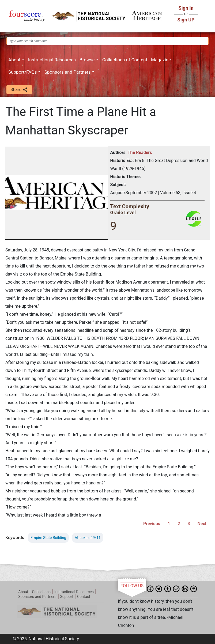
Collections (41, 592)
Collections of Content (125, 60)
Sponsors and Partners (68, 72)
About (14, 60)
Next (202, 524)
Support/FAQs (22, 72)
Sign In (186, 8)
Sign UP (186, 20)
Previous (152, 524)
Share (19, 90)
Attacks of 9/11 (88, 538)
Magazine (161, 60)
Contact (84, 597)
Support (67, 597)
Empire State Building (48, 538)
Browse (87, 60)
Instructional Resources (52, 60)
